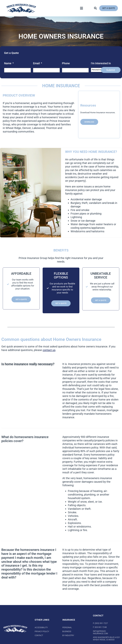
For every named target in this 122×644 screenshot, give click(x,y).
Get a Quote (21, 299)
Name (9, 63)
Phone (66, 63)
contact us (49, 350)
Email (38, 63)
